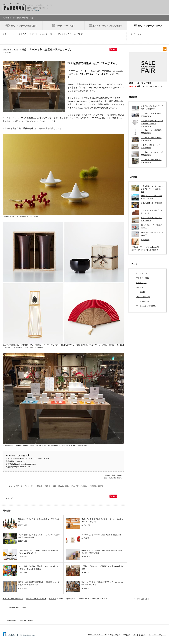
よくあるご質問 (139, 635)
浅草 (99, 71)
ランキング (78, 34)
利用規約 (127, 635)
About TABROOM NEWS (97, 635)
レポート (34, 34)
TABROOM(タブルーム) (18, 607)
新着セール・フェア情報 (140, 83)
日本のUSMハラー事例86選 (152, 203)
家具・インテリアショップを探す (108, 26)
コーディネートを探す (66, 26)
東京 (93, 71)
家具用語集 (145, 240)
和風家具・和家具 (97, 486)
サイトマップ (115, 635)
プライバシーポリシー (157, 635)
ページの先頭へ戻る (141, 599)
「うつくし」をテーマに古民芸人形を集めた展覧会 (101, 535)
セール (53, 34)
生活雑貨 (39, 486)
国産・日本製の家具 (61, 486)
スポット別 (143, 302)
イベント (12, 34)
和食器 (48, 486)
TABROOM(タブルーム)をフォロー (18, 620)
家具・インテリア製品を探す (24, 26)
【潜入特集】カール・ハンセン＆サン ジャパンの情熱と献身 (152, 189)
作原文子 (155, 250)
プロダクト (23, 34)
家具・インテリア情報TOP (13, 599)
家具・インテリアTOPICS (36, 599)
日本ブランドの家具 (79, 486)
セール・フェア (137, 34)
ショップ (44, 34)
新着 (5, 34)
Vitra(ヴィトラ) (145, 250)
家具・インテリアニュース (150, 26)
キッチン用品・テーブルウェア (21, 486)
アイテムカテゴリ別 (146, 306)
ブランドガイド (65, 34)
